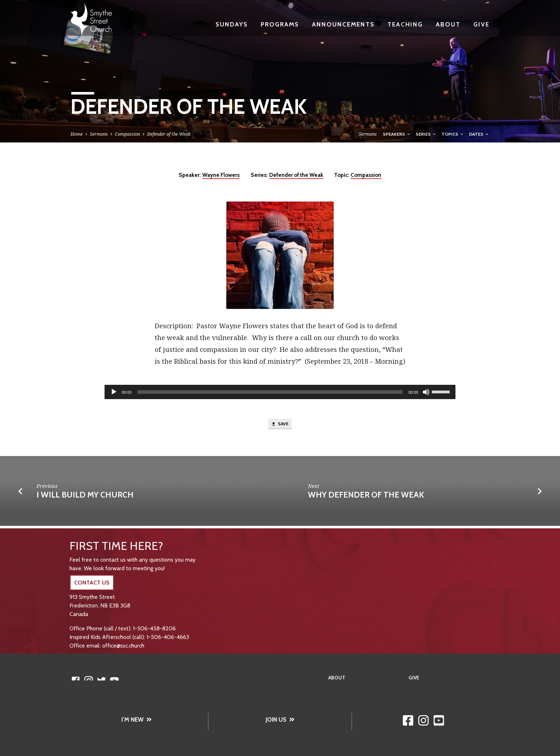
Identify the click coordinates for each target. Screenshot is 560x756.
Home (77, 134)
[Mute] (426, 392)
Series (426, 134)
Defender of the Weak (169, 134)
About (448, 24)
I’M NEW (137, 719)
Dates (479, 134)
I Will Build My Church (85, 497)
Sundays (232, 24)
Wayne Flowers (221, 175)
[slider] (270, 392)
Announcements (343, 24)
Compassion (127, 134)
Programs (280, 24)
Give (481, 24)
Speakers (397, 134)
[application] (280, 392)
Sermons (99, 134)
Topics (453, 134)
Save (280, 425)
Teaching (405, 24)
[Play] (114, 392)
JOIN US (280, 719)
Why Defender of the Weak (366, 497)
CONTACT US (92, 583)
